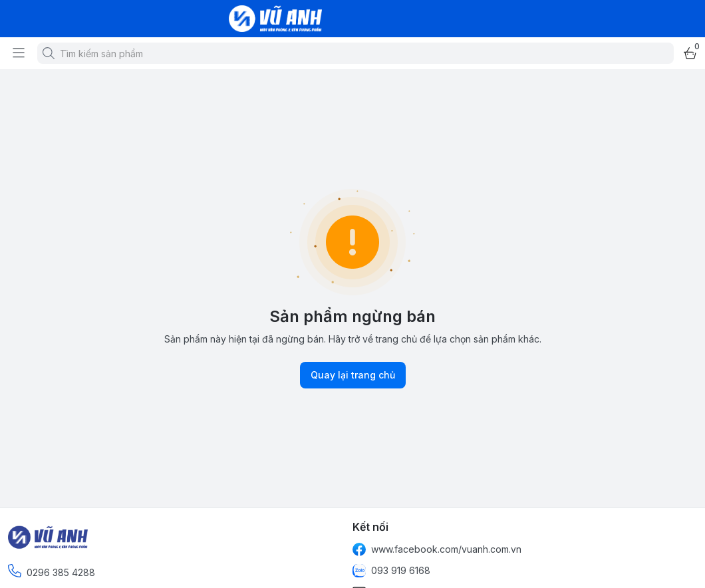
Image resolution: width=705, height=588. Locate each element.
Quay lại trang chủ (353, 375)
